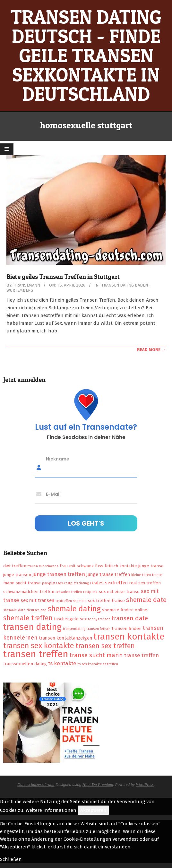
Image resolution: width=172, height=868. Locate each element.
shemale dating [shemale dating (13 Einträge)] (74, 609)
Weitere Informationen (51, 810)
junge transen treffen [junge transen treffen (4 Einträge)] (59, 574)
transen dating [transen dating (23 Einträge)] (32, 627)
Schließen (11, 859)
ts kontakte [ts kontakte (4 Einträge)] (62, 663)
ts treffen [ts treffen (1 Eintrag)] (111, 664)
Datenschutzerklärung (36, 784)
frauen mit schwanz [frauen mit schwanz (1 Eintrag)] (43, 566)
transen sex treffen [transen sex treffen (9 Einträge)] (105, 646)
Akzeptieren (93, 810)
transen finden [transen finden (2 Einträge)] (127, 628)
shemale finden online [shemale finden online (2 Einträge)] (125, 610)
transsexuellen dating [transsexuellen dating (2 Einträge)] (25, 664)
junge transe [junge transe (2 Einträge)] (151, 566)
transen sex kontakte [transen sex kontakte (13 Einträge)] (39, 646)
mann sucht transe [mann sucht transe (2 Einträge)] (22, 583)
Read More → (151, 350)
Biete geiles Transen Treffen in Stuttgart (63, 277)
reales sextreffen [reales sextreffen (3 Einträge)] (109, 583)
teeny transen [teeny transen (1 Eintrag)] (99, 619)
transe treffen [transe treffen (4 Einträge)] (142, 655)
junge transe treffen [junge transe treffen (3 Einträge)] (108, 574)
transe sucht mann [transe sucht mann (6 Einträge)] (96, 655)
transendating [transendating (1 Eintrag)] (74, 629)
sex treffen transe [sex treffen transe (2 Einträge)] (106, 601)
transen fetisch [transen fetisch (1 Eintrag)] (99, 629)
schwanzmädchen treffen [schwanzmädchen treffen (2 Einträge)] (29, 592)
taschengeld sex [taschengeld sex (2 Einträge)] (70, 619)
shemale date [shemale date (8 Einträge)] (146, 600)
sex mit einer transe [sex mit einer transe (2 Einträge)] (119, 592)
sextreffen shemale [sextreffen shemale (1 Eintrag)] (71, 601)
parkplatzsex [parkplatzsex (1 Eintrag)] (52, 583)
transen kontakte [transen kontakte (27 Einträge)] (129, 636)
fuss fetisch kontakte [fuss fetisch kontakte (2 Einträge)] (116, 566)
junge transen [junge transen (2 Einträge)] (17, 575)
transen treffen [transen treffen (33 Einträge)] (36, 654)
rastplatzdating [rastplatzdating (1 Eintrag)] (77, 583)
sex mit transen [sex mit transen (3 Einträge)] (37, 600)
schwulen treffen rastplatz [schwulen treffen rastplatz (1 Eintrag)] (77, 592)
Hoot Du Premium (98, 784)
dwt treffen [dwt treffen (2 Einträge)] (15, 566)
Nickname (58, 459)
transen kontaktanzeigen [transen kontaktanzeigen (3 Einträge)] (65, 638)
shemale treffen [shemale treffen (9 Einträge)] (28, 618)
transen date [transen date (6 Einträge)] (130, 618)
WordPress (145, 784)
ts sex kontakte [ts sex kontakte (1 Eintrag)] (90, 664)
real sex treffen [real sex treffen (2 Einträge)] (145, 583)
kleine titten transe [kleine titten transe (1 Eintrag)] (147, 575)
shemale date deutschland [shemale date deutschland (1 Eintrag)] (25, 610)
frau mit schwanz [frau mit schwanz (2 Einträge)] (77, 566)
